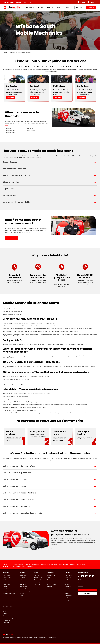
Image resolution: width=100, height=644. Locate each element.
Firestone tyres (38, 582)
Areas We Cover (13, 52)
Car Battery (23, 578)
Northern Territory (51, 589)
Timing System (23, 587)
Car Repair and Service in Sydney (77, 565)
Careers (19, 2)
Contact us (81, 580)
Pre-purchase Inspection (9, 594)
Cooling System (24, 589)
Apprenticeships (7, 616)
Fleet (24, 2)
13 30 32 (81, 2)
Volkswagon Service (69, 600)
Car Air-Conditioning (25, 591)
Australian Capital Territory (54, 591)
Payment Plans (7, 621)
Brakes (21, 580)
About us (56, 550)
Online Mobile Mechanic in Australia (22, 565)
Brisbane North (10, 130)
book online (10, 158)
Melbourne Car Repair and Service (60, 565)
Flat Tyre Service (38, 578)
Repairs (40, 8)
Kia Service (67, 585)
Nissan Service (68, 594)
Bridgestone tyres (38, 580)
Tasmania (50, 587)
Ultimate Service (7, 589)
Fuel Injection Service (8, 591)
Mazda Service (68, 589)
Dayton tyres (37, 585)
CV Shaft (22, 600)
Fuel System (23, 598)
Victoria (49, 578)
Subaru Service (68, 596)
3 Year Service (7, 582)
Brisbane (9, 128)
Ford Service (68, 582)
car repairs (15, 156)
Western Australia (51, 585)
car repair (23, 70)
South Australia (51, 582)
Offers (67, 8)
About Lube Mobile (8, 607)
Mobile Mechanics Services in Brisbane (41, 565)
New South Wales (51, 576)
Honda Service (68, 578)
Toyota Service (68, 591)
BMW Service (68, 587)
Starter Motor (23, 585)
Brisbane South (10, 132)
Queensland (50, 580)
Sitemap (80, 586)
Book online (10, 98)
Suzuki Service (68, 598)
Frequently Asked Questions (10, 618)
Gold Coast (30, 128)
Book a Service (7, 576)
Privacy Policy (7, 623)
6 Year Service (7, 585)
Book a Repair (23, 576)
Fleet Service (6, 609)
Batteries (50, 8)
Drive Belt (22, 594)
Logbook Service (7, 578)
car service (15, 70)
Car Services (30, 8)
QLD (20, 52)
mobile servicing (32, 156)
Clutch (21, 596)
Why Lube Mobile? (9, 2)
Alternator (22, 582)
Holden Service (68, 576)
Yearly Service (7, 580)
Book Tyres (37, 576)
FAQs (30, 2)
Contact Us (92, 2)
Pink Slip (5, 587)
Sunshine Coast (31, 130)
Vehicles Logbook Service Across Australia (23, 567)
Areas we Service (83, 583)
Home (5, 52)
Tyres (59, 8)
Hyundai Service (68, 580)
